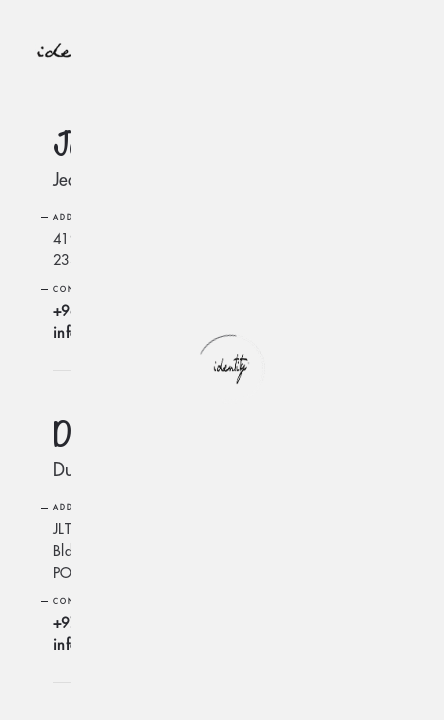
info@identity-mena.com (128, 333)
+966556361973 (106, 311)
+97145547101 (102, 623)
